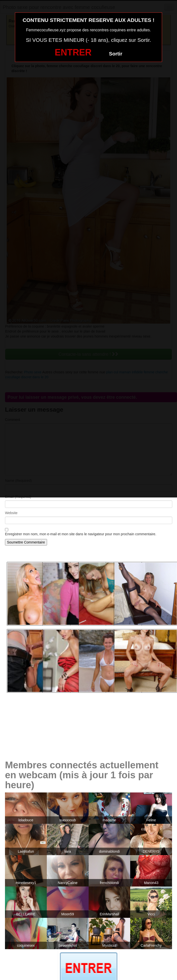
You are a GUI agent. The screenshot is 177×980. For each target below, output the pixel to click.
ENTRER (73, 52)
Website (11, 513)
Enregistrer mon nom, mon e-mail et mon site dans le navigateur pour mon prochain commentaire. (81, 534)
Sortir (116, 54)
